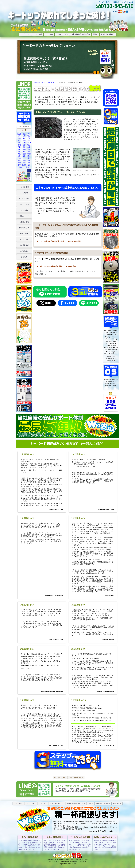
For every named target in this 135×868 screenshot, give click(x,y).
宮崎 (29, 163)
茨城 (24, 138)
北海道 (19, 134)
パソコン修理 (37, 34)
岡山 (29, 156)
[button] (24, 130)
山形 (24, 136)
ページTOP (117, 803)
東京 (19, 143)
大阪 (19, 152)
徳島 (19, 161)
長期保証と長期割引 (108, 34)
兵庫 (24, 152)
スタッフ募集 (24, 239)
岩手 (19, 136)
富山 (29, 145)
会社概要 (24, 257)
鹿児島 (24, 165)
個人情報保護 (24, 245)
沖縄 (28, 167)
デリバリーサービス (57, 803)
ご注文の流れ (24, 210)
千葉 (29, 138)
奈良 (19, 154)
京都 (29, 152)
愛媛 (24, 161)
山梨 (24, 143)
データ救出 (49, 34)
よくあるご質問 (24, 199)
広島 (19, 158)
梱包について (24, 216)
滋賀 (24, 154)
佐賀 (29, 165)
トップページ (25, 34)
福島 (19, 138)
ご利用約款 (24, 251)
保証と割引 (24, 234)
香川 (29, 158)
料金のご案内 (24, 204)
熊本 (19, 165)
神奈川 (29, 143)
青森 (24, 134)
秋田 (29, 134)
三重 (29, 149)
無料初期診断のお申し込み (81, 34)
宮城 (29, 136)
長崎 (20, 167)
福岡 (19, 163)
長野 (24, 145)
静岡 (29, 147)
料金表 (95, 34)
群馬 (24, 140)
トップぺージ (19, 803)
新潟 (19, 145)
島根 (24, 156)
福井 (24, 147)
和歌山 (29, 154)
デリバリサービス (62, 34)
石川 (19, 147)
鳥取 (19, 156)
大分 (24, 163)
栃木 (19, 140)
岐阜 (19, 149)
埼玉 (29, 140)
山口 (24, 158)
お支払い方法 (24, 222)
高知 (29, 161)
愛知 (24, 149)
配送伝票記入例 (24, 228)
